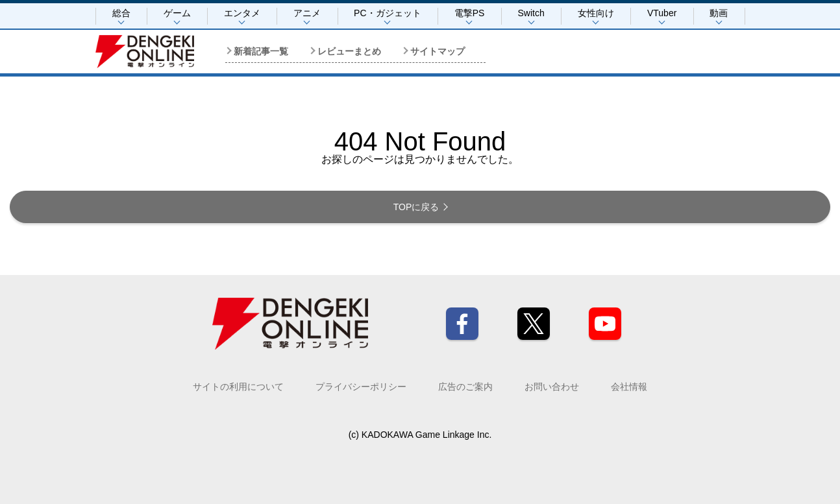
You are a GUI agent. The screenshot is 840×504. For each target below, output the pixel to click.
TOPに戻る (416, 207)
